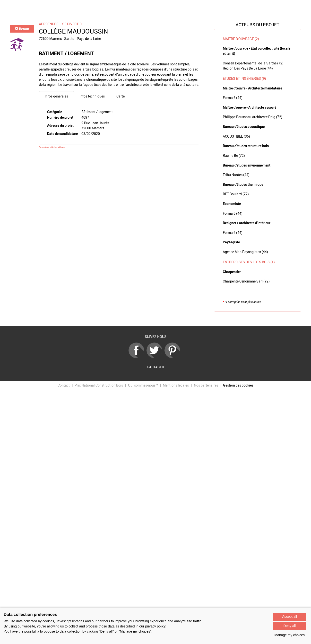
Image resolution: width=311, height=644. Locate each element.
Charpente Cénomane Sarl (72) (246, 281)
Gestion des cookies (238, 385)
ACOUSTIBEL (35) (236, 136)
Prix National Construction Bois (99, 385)
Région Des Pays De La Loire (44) (248, 68)
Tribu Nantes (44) (236, 175)
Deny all (289, 626)
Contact (64, 385)
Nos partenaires (206, 385)
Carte (121, 96)
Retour (22, 29)
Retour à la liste (155, 319)
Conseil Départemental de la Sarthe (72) (253, 63)
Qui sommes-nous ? (143, 385)
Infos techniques (92, 96)
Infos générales (56, 96)
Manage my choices (289, 635)
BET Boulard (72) (236, 194)
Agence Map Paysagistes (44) (245, 252)
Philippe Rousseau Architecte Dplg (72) (253, 117)
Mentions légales (176, 385)
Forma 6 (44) (233, 98)
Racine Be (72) (234, 155)
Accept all (289, 617)
